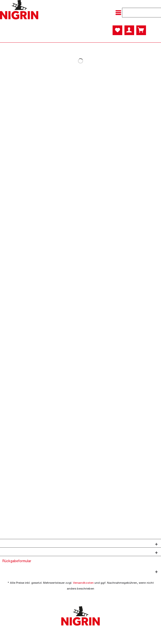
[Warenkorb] (141, 30)
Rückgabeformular (17, 561)
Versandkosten (83, 583)
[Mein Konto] (129, 30)
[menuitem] (120, 13)
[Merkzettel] (117, 30)
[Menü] (120, 13)
